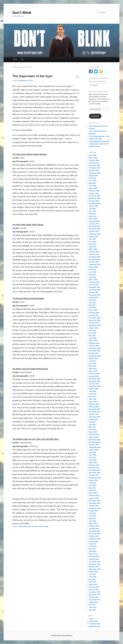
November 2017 (95, 412)
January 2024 (94, 224)
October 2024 (94, 201)
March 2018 (93, 402)
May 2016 (92, 457)
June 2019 (93, 363)
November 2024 (95, 198)
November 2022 (95, 259)
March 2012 (93, 584)
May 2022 (92, 275)
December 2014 (95, 501)
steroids (35, 526)
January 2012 (94, 589)
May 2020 (92, 336)
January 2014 (94, 529)
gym (30, 526)
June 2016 (93, 455)
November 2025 (95, 168)
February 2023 (94, 252)
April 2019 (93, 369)
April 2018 (93, 399)
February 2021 (94, 313)
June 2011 (93, 607)
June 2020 (93, 333)
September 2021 (95, 295)
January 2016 (94, 468)
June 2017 (93, 424)
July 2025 (92, 178)
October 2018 (94, 384)
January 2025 (94, 193)
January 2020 (94, 346)
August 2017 (94, 419)
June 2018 (93, 394)
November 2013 (95, 534)
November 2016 (95, 442)
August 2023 (94, 237)
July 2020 (92, 330)
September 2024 (95, 203)
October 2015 (94, 475)
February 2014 (94, 526)
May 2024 (92, 214)
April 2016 (93, 460)
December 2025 (95, 165)
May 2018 (92, 397)
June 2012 (93, 577)
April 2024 (93, 216)
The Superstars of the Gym (32, 76)
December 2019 (95, 348)
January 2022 (94, 285)
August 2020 (94, 328)
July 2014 (92, 513)
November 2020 (95, 320)
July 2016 (92, 452)
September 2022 (95, 264)
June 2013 (93, 546)
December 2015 (95, 470)
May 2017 (92, 427)
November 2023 (95, 229)
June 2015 (93, 485)
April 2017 (93, 429)
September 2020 (95, 325)
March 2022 (93, 280)
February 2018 (94, 404)
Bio (22, 59)
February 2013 (94, 556)
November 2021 (95, 290)
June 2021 (93, 303)
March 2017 (93, 432)
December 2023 (95, 226)
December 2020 (95, 318)
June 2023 (93, 242)
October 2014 (94, 506)
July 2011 (92, 605)
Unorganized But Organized (99, 141)
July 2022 (92, 269)
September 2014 (95, 508)
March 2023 (93, 249)
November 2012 (95, 564)
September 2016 (95, 447)
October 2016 (94, 445)
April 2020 (93, 338)
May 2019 (92, 366)
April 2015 (93, 490)
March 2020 (93, 341)
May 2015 (92, 488)
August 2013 (94, 541)
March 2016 (93, 463)
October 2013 (94, 536)
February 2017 (94, 435)
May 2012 (92, 579)
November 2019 (95, 351)
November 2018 (95, 381)
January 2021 (94, 315)
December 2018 (95, 379)
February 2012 (94, 587)
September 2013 (95, 539)
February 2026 (94, 160)
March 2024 (93, 219)
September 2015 (95, 478)
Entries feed (93, 621)
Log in (91, 619)
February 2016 (94, 465)
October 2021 (94, 292)
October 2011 (94, 597)
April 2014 (93, 521)
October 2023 (94, 231)
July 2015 (92, 483)
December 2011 (95, 592)
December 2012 (95, 562)
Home (15, 59)
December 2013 (95, 531)
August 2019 (94, 358)
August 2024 (94, 206)
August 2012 (94, 572)
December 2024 (95, 196)
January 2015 (94, 498)
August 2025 (94, 176)
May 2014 (92, 518)
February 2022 (94, 282)
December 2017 (95, 409)
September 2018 (95, 386)
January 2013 (94, 559)
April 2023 (93, 247)
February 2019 (94, 374)
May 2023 (92, 244)
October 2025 (94, 170)
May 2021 (92, 305)
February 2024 (94, 221)
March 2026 (93, 158)
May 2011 (92, 610)
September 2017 (95, 417)
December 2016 (95, 440)
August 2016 (94, 450)
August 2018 (94, 389)
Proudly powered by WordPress (61, 636)
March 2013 (93, 554)
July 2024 (92, 209)
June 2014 (93, 516)
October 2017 (94, 414)
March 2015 (93, 493)
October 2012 (94, 567)
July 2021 (92, 300)
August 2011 (94, 602)
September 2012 (95, 569)
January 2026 (94, 163)
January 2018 (94, 407)
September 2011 (95, 600)
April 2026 (93, 155)
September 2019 (95, 356)
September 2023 (95, 234)
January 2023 (94, 254)
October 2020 (94, 323)
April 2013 (93, 551)
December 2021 (95, 287)
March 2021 (93, 310)
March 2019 (93, 371)
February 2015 (94, 495)
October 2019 (94, 353)
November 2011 (95, 595)
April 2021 (93, 308)
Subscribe (95, 116)
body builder (23, 526)
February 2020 (94, 343)
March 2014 (93, 523)
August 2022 (94, 267)
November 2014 (95, 503)
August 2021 (94, 297)
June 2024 (93, 211)
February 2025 (94, 191)
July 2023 (92, 239)
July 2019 (92, 361)
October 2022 (94, 262)
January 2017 (94, 437)
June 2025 (93, 181)
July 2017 (92, 422)
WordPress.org (94, 626)
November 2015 (95, 473)
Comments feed (95, 624)
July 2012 (92, 574)
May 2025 (92, 183)
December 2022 (95, 257)
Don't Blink (22, 13)
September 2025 (95, 173)
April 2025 (93, 186)
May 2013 (92, 549)
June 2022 (93, 272)
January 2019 (94, 376)
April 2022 (93, 277)
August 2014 (94, 511)
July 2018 (92, 391)
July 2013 (92, 544)
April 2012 (93, 582)
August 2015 (94, 480)
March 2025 (93, 188)
